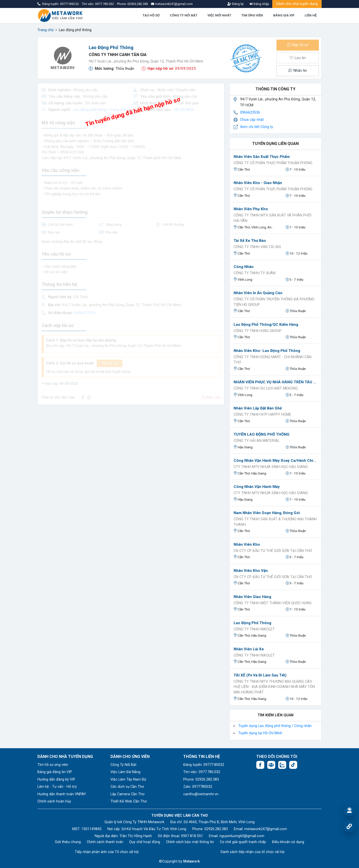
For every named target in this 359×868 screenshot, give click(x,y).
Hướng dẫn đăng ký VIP (56, 779)
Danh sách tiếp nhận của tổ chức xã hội (253, 852)
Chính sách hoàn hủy (54, 801)
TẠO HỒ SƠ (151, 15)
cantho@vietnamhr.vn (201, 794)
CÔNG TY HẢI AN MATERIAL (257, 441)
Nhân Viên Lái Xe (249, 649)
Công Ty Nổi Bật (123, 765)
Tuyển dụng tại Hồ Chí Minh (260, 733)
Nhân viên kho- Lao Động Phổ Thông (267, 351)
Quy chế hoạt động (145, 842)
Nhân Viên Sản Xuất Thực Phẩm (262, 157)
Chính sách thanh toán (105, 842)
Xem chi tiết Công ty (257, 127)
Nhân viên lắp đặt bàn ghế (258, 408)
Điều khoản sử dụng (288, 842)
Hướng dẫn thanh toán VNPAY (62, 794)
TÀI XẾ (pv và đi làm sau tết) (260, 675)
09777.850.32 (70, 4)
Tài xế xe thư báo (250, 241)
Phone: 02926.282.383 (201, 779)
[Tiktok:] (293, 765)
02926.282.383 (138, 4)
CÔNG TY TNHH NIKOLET (254, 629)
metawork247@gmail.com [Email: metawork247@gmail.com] (266, 829)
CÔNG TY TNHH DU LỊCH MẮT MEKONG (266, 388)
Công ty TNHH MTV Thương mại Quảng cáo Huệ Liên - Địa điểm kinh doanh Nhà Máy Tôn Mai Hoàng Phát (274, 687)
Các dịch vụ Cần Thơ (127, 787)
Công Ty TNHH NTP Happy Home (262, 415)
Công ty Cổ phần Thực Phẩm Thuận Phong (273, 163)
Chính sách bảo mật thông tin (190, 842)
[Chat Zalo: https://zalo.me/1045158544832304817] (282, 765)
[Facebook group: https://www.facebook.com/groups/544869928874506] (271, 765)
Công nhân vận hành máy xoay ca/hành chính (275, 461)
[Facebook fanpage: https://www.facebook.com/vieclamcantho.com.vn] (260, 765)
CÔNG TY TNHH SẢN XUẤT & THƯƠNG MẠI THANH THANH (275, 522)
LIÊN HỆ (311, 15)
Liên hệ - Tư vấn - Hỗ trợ (57, 787)
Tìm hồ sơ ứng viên (53, 765)
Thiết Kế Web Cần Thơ (129, 801)
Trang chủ (45, 30)
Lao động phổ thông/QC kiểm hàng (266, 325)
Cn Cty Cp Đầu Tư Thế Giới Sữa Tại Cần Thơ (273, 551)
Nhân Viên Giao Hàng (252, 597)
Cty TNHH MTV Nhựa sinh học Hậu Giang (271, 467)
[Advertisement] (131, 444)
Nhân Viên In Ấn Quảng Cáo (258, 293)
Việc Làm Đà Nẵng (125, 772)
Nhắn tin (298, 71)
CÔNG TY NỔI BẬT (184, 15)
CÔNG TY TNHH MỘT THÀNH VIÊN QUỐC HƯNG (273, 603)
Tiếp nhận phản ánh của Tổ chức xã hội (107, 852)
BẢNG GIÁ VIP (284, 15)
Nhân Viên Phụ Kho (251, 209)
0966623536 (250, 112)
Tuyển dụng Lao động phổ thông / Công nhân (275, 726)
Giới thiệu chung (68, 842)
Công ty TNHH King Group (258, 331)
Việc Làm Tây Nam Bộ (128, 779)
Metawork (192, 861)
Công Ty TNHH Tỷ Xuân (255, 273)
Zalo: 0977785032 (198, 787)
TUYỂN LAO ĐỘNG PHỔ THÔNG (262, 434)
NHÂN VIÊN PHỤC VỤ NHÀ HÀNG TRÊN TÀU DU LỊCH (275, 382)
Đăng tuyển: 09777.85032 (204, 765)
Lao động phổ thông (252, 623)
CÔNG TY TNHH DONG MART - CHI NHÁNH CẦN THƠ (272, 360)
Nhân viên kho (247, 544)
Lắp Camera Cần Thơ (127, 794)
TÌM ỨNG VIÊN (252, 15)
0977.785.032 (105, 4)
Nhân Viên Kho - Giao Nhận (258, 183)
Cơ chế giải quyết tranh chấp (243, 842)
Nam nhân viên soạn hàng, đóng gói (267, 513)
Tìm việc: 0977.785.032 (202, 772)
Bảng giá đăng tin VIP (55, 772)
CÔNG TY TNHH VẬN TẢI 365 (257, 247)
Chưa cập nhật (252, 120)
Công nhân (244, 267)
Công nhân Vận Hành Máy (257, 487)
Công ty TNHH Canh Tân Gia (118, 55)
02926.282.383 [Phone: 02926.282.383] (216, 829)
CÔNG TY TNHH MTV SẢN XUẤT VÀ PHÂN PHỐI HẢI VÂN (272, 218)
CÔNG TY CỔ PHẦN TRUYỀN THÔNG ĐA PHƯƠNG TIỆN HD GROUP (274, 302)
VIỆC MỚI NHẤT (219, 15)
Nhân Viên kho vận (251, 571)
